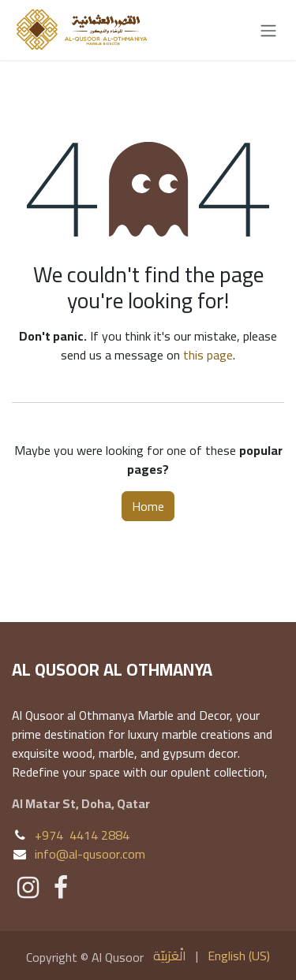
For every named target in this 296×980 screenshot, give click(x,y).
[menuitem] (170, 956)
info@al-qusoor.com (90, 854)
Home (148, 506)
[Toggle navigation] (268, 30)
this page (208, 355)
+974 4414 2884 (82, 835)
